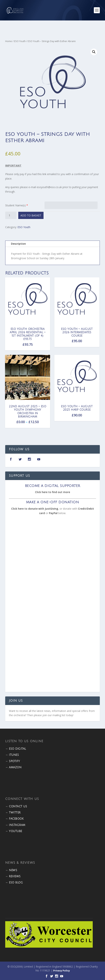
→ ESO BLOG (14, 883)
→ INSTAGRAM (15, 825)
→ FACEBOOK (14, 819)
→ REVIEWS (13, 876)
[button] (94, 52)
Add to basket (31, 215)
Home (9, 41)
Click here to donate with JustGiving (35, 509)
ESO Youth (20, 41)
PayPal (53, 513)
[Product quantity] (11, 215)
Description (18, 244)
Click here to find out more (52, 492)
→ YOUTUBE (14, 831)
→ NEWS (11, 870)
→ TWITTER (13, 813)
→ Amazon (13, 767)
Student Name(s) (15, 205)
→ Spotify (13, 761)
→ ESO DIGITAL (16, 749)
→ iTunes (12, 755)
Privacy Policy (62, 971)
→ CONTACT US (16, 806)
